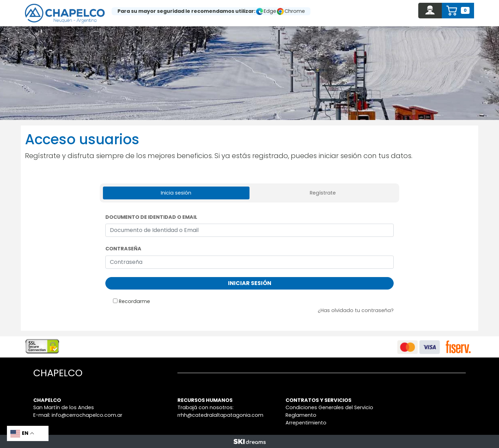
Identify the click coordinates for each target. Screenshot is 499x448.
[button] (430, 11)
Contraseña (123, 249)
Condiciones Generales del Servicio (329, 407)
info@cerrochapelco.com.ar (87, 415)
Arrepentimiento (306, 423)
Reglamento (301, 415)
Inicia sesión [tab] (176, 193)
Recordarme (134, 301)
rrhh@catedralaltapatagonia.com (220, 415)
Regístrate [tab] (323, 193)
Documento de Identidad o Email (151, 217)
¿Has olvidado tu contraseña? (356, 310)
